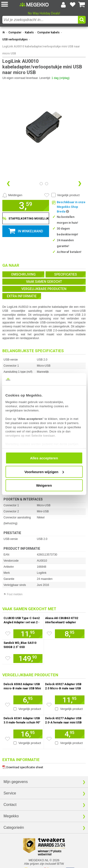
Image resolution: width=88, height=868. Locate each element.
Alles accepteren (44, 458)
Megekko (11, 816)
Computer (15, 32)
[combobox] (40, 20)
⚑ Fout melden (13, 594)
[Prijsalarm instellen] (12, 195)
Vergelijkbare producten (44, 289)
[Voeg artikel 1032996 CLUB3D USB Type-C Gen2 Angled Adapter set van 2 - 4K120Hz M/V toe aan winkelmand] (28, 634)
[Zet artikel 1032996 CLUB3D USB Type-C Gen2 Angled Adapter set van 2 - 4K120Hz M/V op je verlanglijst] (8, 634)
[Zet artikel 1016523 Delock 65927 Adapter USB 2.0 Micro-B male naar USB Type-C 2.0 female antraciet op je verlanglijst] (49, 705)
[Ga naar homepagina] (34, 4)
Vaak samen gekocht (44, 282)
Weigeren (44, 485)
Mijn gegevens (16, 782)
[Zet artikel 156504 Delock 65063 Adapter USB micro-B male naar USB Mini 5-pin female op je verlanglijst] (8, 705)
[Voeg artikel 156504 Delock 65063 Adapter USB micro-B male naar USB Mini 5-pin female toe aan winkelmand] (28, 700)
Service (10, 793)
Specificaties (66, 274)
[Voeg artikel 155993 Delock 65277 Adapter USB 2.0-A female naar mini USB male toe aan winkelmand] (70, 734)
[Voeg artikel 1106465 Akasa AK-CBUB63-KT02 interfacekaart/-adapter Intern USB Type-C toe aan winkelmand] (70, 634)
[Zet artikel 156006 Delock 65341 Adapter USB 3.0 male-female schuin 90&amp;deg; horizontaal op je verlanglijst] (8, 739)
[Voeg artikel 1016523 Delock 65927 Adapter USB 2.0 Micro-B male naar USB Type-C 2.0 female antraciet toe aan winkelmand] (70, 700)
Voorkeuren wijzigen (44, 472)
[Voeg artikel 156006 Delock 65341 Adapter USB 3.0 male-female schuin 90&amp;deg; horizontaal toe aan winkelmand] (28, 734)
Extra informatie (22, 296)
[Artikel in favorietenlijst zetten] (47, 195)
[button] (10, 5)
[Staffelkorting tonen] (26, 218)
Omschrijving (23, 274)
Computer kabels (48, 32)
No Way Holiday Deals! (44, 13)
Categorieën (14, 827)
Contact (10, 805)
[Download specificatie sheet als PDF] (44, 766)
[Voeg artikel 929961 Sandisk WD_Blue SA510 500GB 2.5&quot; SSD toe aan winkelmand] (28, 659)
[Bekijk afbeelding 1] (47, 184)
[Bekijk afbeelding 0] (41, 184)
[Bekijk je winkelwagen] (82, 5)
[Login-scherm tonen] (63, 5)
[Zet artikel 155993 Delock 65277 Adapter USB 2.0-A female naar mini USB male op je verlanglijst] (49, 739)
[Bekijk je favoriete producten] (73, 5)
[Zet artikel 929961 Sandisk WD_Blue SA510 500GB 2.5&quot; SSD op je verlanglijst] (8, 658)
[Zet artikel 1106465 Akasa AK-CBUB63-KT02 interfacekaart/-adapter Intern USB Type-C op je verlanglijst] (49, 634)
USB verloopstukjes (15, 39)
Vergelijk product (68, 195)
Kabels (29, 32)
